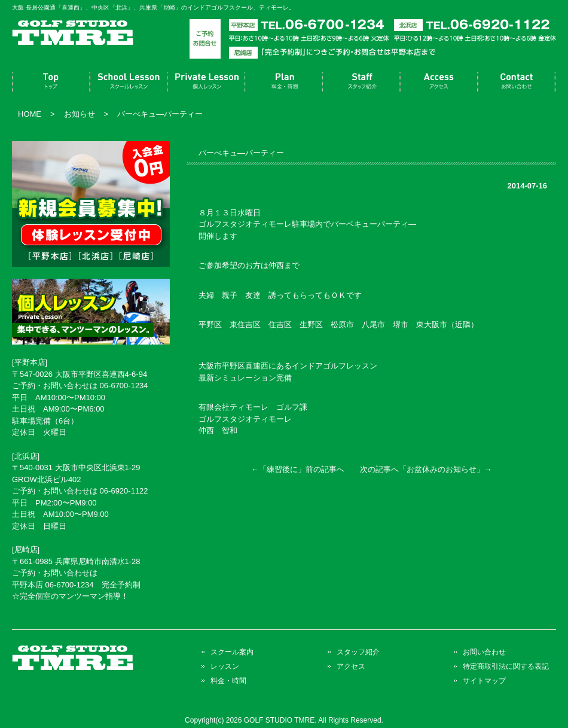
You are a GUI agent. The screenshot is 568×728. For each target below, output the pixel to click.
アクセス (439, 83)
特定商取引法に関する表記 (506, 666)
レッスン (206, 83)
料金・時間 (284, 83)
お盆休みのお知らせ (442, 469)
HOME (30, 114)
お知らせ (80, 114)
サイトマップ (484, 680)
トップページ (51, 83)
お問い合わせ (517, 83)
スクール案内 (129, 83)
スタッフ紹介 (362, 83)
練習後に (282, 469)
